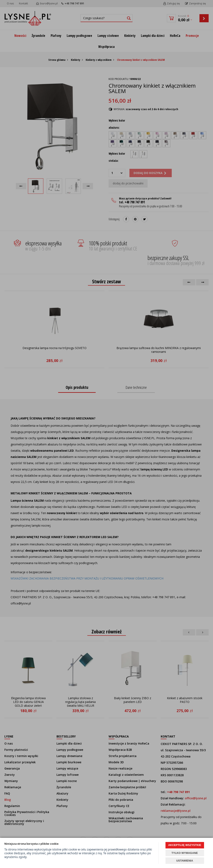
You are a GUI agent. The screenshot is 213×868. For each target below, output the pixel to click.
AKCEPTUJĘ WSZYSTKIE (185, 845)
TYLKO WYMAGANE (185, 853)
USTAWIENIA (185, 861)
